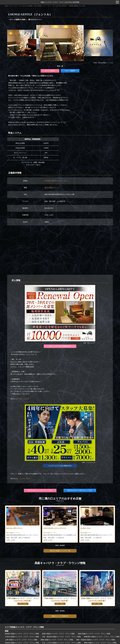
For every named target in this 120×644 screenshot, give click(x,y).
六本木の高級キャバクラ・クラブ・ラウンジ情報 (22, 637)
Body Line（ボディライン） (53, 528)
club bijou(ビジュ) (12, 528)
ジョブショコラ (25, 479)
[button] (58, 66)
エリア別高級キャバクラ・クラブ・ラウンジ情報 (24, 627)
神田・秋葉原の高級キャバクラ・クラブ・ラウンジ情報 (96, 640)
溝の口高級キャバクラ (14, 533)
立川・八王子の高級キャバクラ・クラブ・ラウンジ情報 (61, 643)
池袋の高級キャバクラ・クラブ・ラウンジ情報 (94, 634)
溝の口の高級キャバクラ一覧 (60, 551)
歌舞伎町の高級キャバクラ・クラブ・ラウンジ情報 (102, 637)
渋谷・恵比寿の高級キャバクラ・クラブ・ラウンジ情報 (61, 637)
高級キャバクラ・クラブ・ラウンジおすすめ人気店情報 (60, 2)
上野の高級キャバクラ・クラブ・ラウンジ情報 (21, 640)
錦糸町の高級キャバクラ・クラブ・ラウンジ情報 (22, 634)
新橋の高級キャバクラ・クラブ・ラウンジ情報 (57, 640)
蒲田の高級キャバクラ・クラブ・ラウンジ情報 (100, 643)
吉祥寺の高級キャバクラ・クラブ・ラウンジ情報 (22, 643)
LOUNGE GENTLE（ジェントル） (56, 181)
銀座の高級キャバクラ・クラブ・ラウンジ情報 (58, 634)
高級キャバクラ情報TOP (60, 616)
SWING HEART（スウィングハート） (94, 528)
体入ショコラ (24, 399)
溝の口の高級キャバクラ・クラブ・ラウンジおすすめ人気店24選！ (51, 6)
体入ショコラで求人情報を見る (60, 346)
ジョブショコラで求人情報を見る (60, 466)
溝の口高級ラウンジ (51, 188)
